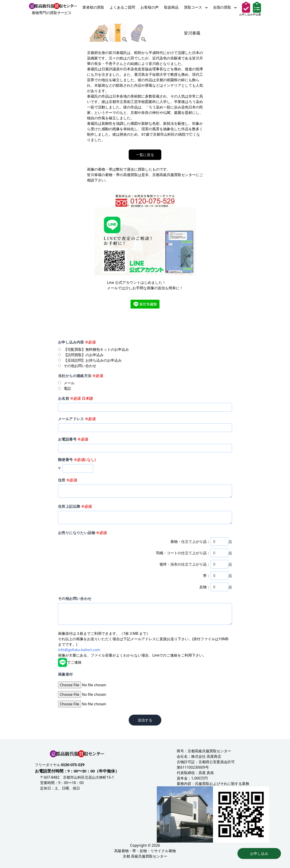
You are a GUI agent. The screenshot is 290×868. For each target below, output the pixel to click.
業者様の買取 (93, 7)
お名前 (75, 398)
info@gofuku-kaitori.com (79, 650)
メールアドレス (77, 419)
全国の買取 (225, 7)
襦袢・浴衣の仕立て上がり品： (185, 564)
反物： (205, 587)
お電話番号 (73, 439)
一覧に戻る (145, 155)
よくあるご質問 (122, 7)
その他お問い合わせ (75, 598)
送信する (145, 720)
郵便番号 (77, 460)
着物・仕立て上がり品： (190, 542)
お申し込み (259, 853)
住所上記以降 (75, 506)
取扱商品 (171, 7)
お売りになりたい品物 (82, 533)
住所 (68, 480)
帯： (207, 576)
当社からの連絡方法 (81, 376)
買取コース (196, 7)
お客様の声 (150, 7)
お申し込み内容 (77, 342)
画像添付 (65, 674)
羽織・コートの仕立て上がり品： (183, 553)
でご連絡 (70, 662)
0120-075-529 (73, 765)
